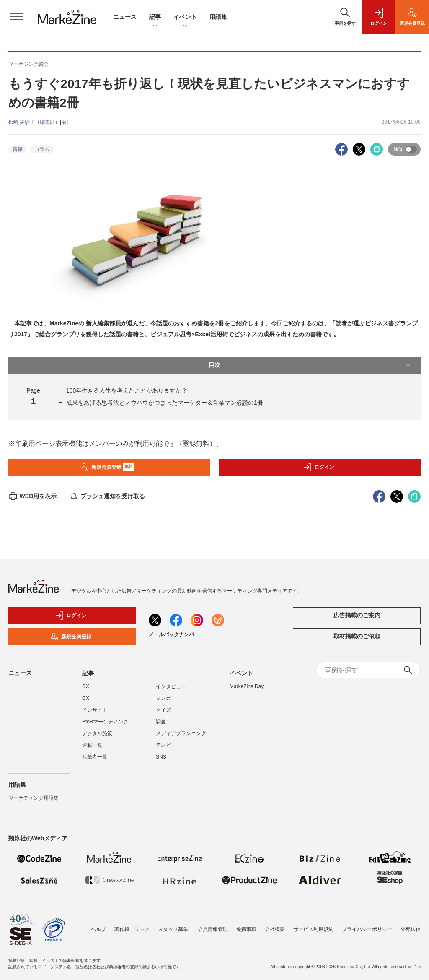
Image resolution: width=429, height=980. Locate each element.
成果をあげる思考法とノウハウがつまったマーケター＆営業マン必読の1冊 (165, 403)
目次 (310, 365)
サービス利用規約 (313, 929)
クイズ (163, 710)
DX (86, 686)
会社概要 (275, 929)
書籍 (18, 149)
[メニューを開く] (17, 17)
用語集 (218, 17)
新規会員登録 (107, 467)
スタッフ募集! (174, 929)
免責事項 (246, 929)
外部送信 (411, 929)
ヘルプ (98, 929)
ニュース (125, 17)
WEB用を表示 (32, 496)
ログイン (319, 467)
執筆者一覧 (95, 757)
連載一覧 (92, 745)
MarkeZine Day (247, 686)
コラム (42, 149)
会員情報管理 (213, 929)
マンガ (163, 698)
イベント (185, 17)
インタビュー (171, 686)
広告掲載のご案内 (357, 615)
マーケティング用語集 (34, 798)
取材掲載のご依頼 (357, 636)
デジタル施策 (97, 733)
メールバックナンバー (174, 634)
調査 (161, 722)
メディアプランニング (181, 733)
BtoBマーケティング (105, 722)
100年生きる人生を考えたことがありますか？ (127, 390)
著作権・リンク (132, 929)
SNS (161, 757)
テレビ (163, 745)
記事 (155, 17)
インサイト (95, 710)
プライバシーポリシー (367, 929)
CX (86, 698)
